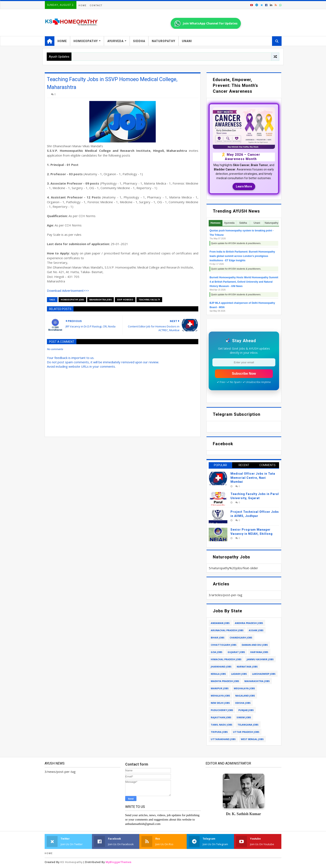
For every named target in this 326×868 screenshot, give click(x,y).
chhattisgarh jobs (224, 645)
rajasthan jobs (221, 717)
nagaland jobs (245, 696)
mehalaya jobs (220, 696)
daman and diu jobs (255, 645)
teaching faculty (149, 300)
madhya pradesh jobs (225, 681)
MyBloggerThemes (119, 862)
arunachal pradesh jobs (227, 630)
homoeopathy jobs (72, 300)
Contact (96, 5)
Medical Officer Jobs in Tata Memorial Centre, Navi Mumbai (253, 478)
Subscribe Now (244, 374)
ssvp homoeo (125, 300)
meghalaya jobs (244, 688)
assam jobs (256, 630)
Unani (187, 41)
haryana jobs (259, 652)
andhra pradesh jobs (249, 623)
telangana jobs (248, 725)
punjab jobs (246, 710)
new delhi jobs (220, 703)
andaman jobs (220, 623)
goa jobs (217, 652)
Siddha (139, 41)
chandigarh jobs (241, 638)
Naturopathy (164, 41)
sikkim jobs (244, 717)
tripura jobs (219, 732)
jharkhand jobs (221, 667)
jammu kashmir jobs (260, 659)
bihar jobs (218, 638)
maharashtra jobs (100, 300)
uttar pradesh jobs (246, 732)
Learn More (244, 186)
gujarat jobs (236, 652)
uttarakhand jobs (223, 739)
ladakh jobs (239, 674)
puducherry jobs (222, 710)
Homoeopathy (86, 41)
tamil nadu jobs (222, 725)
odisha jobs (243, 703)
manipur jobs (220, 688)
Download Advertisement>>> (68, 291)
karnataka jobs (247, 667)
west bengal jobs (252, 739)
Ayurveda (115, 41)
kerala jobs (218, 674)
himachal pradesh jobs (226, 659)
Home (83, 5)
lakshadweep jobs (264, 674)
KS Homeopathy (72, 862)
